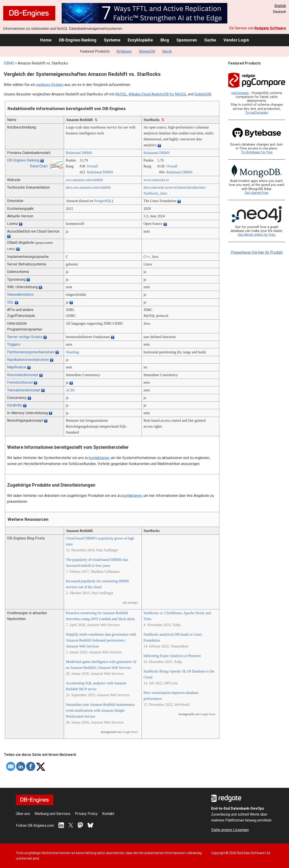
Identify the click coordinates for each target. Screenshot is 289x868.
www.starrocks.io (156, 180)
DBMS (9, 63)
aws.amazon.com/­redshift (84, 180)
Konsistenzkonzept (23, 375)
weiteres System (50, 85)
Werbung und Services (52, 814)
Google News (130, 732)
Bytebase (124, 51)
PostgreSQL (103, 201)
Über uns (23, 814)
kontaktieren (99, 458)
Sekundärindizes (20, 294)
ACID (70, 390)
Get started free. (257, 193)
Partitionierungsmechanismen (31, 352)
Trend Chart (39, 166)
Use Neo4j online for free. (257, 235)
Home (46, 40)
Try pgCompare (257, 113)
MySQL (121, 94)
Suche (210, 40)
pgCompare (240, 93)
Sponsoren (187, 40)
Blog (165, 40)
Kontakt (108, 814)
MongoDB (147, 51)
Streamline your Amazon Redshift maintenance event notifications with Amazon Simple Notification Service (100, 710)
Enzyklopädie (140, 40)
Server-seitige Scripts (25, 337)
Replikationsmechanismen (28, 360)
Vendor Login (236, 40)
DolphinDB (203, 94)
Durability (15, 405)
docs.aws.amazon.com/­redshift (88, 187)
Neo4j (167, 51)
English (280, 6)
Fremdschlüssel (20, 382)
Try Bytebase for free (257, 152)
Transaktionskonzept (24, 390)
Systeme (112, 40)
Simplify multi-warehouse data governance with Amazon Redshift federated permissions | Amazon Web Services (101, 640)
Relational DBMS (79, 153)
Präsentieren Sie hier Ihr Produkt (257, 252)
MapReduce (17, 367)
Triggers (14, 344)
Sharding (72, 352)
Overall (92, 166)
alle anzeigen (130, 603)
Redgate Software (270, 28)
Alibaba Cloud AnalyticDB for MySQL (158, 94)
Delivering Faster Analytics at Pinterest (172, 656)
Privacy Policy (86, 814)
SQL (10, 302)
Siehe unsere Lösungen (230, 830)
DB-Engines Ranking (78, 40)
